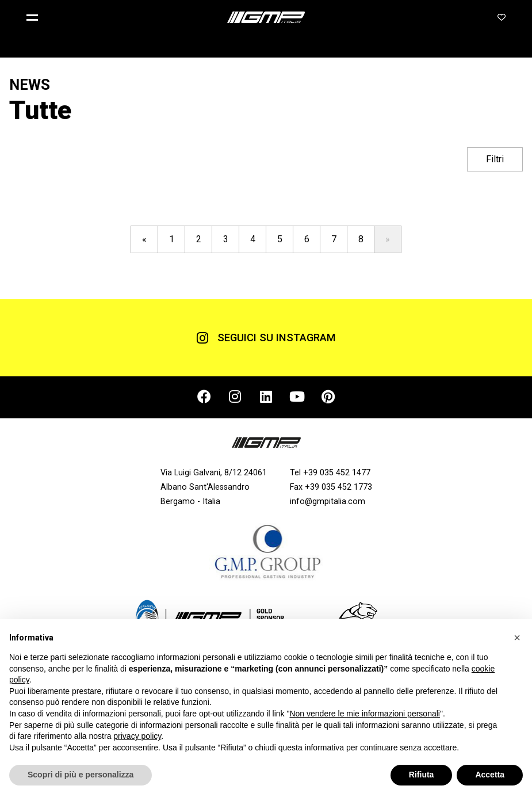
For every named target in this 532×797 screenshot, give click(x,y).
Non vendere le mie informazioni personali (364, 714)
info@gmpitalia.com (328, 502)
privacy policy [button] (137, 736)
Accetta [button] (490, 775)
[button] (37, 17)
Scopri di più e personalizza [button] (81, 775)
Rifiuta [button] (422, 775)
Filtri (495, 159)
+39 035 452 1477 (337, 473)
